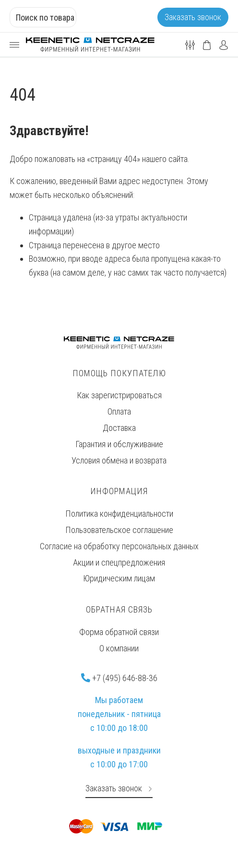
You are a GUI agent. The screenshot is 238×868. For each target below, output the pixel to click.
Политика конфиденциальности (119, 514)
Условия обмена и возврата (119, 460)
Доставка (119, 428)
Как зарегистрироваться (119, 395)
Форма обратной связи (119, 632)
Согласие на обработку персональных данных (119, 546)
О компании (119, 648)
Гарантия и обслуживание (119, 444)
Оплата (119, 411)
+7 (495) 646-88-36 (119, 678)
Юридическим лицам (119, 578)
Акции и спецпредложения (119, 562)
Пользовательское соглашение (119, 530)
